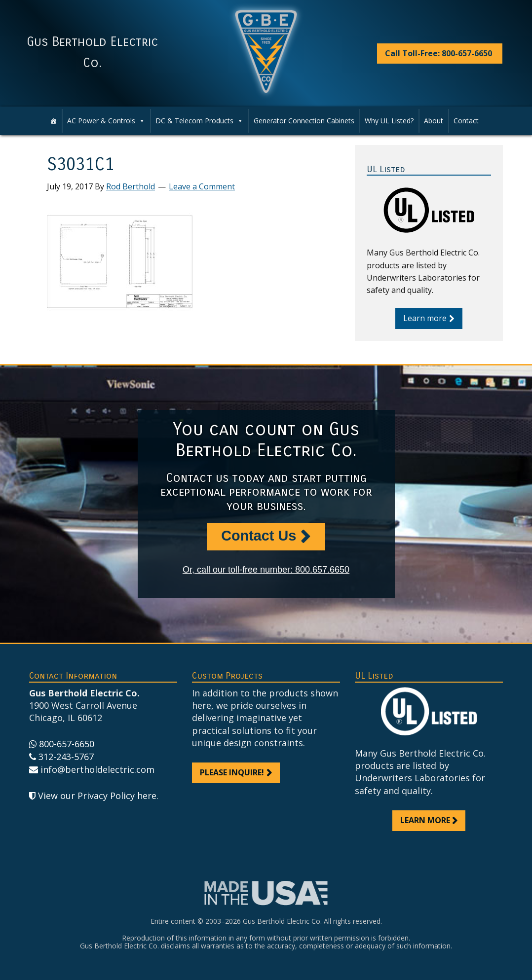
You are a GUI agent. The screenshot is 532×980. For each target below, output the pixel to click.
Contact (466, 121)
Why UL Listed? (389, 121)
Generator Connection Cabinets (304, 121)
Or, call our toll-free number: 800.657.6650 (266, 570)
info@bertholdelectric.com (97, 769)
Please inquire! (232, 772)
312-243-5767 (66, 757)
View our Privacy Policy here (97, 796)
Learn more (425, 318)
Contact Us (259, 536)
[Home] (53, 121)
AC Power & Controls (106, 121)
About (434, 121)
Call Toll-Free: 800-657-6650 (438, 53)
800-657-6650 (67, 744)
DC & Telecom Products (199, 121)
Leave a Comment (202, 186)
